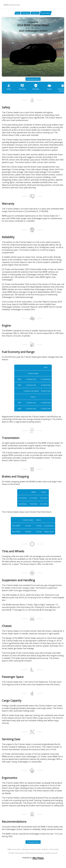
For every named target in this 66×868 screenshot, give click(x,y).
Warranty (22, 87)
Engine (49, 87)
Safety (9, 87)
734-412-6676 (54, 849)
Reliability (36, 87)
